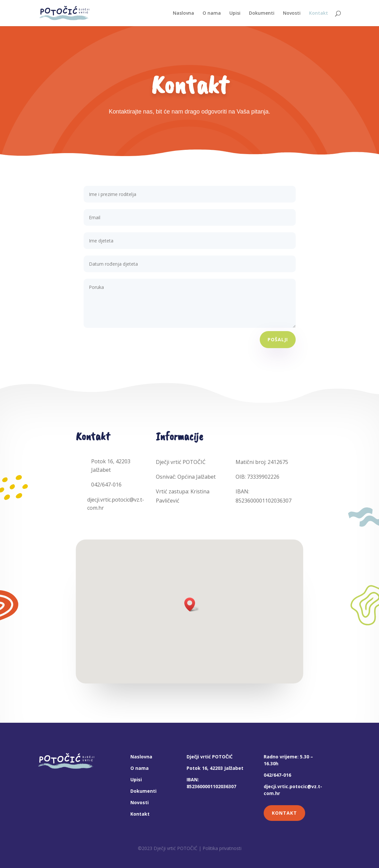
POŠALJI (278, 339)
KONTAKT (284, 813)
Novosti (140, 802)
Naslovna (141, 757)
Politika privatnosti (222, 848)
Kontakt (140, 814)
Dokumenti (143, 791)
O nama (140, 768)
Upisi (136, 779)
